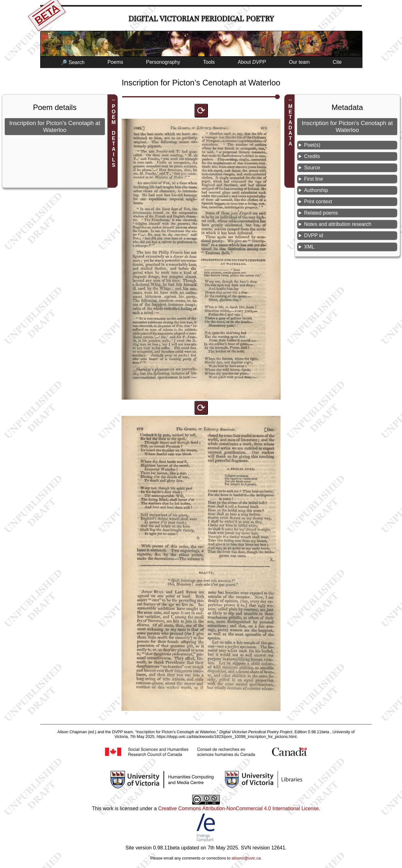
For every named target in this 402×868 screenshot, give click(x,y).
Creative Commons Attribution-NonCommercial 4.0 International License (238, 808)
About (252, 62)
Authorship (316, 190)
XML (309, 247)
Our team (299, 62)
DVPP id (313, 235)
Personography (163, 62)
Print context (318, 202)
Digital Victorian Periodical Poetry (201, 19)
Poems (115, 62)
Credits (312, 156)
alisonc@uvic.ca (246, 858)
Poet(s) (312, 145)
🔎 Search (73, 62)
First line (313, 179)
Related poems (321, 213)
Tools (209, 62)
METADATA (290, 125)
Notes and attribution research (338, 224)
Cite (337, 62)
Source (312, 168)
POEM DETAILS (114, 136)
